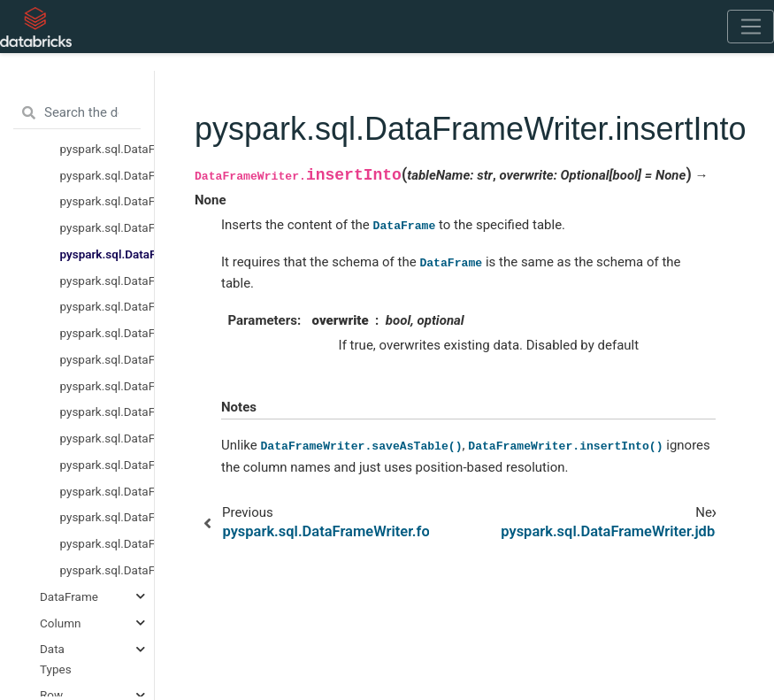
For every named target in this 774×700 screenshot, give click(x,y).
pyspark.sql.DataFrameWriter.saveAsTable (107, 517)
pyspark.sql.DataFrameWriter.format (107, 227)
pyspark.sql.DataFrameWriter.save (107, 491)
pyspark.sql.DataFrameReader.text (107, 149)
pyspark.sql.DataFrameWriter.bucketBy (107, 175)
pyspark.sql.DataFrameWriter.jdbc (107, 281)
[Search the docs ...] (77, 113)
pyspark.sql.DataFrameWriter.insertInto (107, 254)
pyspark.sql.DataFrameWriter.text (107, 570)
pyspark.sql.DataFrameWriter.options (107, 386)
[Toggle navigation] (751, 27)
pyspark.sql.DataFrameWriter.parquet (107, 438)
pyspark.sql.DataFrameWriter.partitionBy (107, 465)
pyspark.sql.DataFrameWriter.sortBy (107, 543)
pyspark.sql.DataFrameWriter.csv (107, 201)
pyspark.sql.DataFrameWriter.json (107, 306)
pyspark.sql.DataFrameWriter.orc (107, 412)
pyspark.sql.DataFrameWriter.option (107, 359)
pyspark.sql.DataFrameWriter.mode (107, 333)
